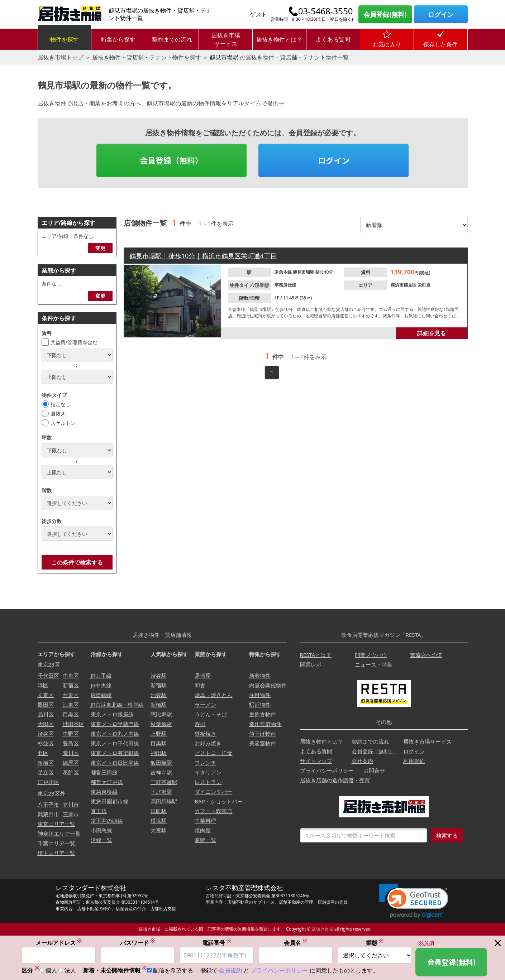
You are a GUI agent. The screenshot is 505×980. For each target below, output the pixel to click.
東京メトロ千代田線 (115, 743)
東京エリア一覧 (56, 824)
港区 (43, 685)
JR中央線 (101, 685)
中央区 (71, 676)
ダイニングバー (213, 792)
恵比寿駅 (161, 714)
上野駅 (159, 734)
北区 (43, 753)
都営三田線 (104, 772)
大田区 (46, 724)
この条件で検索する (77, 562)
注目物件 (260, 695)
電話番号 (217, 943)
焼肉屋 (203, 830)
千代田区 (48, 676)
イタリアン (208, 772)
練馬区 (71, 763)
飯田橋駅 (161, 763)
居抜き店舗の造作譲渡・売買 (335, 780)
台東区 (71, 695)
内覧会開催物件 (268, 685)
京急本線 (284, 272)
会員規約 (230, 971)
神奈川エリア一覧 (59, 834)
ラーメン (205, 705)
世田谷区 (73, 724)
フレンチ (205, 763)
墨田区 (46, 705)
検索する (447, 835)
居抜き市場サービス (226, 39)
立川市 (71, 804)
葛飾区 (71, 772)
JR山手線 (101, 676)
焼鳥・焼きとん (213, 695)
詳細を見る (432, 333)
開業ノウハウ (371, 655)
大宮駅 (159, 830)
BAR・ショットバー (219, 801)
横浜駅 (159, 821)
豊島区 (71, 743)
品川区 (46, 714)
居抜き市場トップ (61, 57)
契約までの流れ (172, 39)
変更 (100, 248)
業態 (375, 943)
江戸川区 (48, 782)
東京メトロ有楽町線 (115, 753)
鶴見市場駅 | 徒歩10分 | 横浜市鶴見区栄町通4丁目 (203, 256)
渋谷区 (46, 734)
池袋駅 (159, 695)
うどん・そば (211, 714)
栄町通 (424, 285)
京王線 (99, 811)
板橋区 (46, 763)
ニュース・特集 (374, 664)
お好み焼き (208, 743)
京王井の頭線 (107, 821)
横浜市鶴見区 (404, 285)
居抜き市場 (323, 929)
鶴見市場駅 (224, 57)
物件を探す (65, 39)
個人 (51, 971)
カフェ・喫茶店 (213, 811)
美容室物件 (263, 743)
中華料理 (205, 821)
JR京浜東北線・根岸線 (117, 705)
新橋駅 (159, 705)
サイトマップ (316, 761)
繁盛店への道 (426, 655)
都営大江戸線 (107, 782)
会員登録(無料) (385, 14)
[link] (414, 901)
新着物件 (260, 676)
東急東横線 (104, 792)
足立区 (46, 772)
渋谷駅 (159, 676)
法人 (70, 971)
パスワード (138, 943)
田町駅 (159, 811)
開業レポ (311, 664)
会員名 (296, 943)
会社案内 (362, 761)
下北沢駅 (161, 792)
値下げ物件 (263, 734)
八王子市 (48, 804)
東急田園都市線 (109, 801)
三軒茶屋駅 (164, 782)
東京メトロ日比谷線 (115, 763)
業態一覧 (205, 840)
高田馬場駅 (164, 801)
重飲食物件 (263, 714)
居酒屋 (203, 676)
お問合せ (374, 770)
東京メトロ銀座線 (112, 714)
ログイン (441, 14)
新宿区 (71, 685)
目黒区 (71, 714)
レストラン (208, 782)
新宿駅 (159, 685)
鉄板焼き (205, 734)
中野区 (71, 734)
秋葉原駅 (161, 724)
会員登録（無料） (171, 160)
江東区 (71, 705)
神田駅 (159, 753)
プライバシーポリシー (327, 770)
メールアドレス (59, 943)
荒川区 (71, 753)
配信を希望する (173, 971)
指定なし (61, 404)
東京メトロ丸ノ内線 (115, 734)
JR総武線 (101, 695)
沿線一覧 (101, 840)
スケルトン (63, 423)
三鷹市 (71, 814)
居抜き (58, 414)
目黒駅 (159, 743)
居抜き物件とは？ (279, 39)
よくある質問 (333, 39)
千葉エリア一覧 (56, 843)
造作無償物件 (265, 724)
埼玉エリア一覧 (56, 853)
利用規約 (414, 761)
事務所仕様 (285, 285)
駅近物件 (260, 705)
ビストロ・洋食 (213, 753)
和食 (200, 685)
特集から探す (118, 39)
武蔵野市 (48, 814)
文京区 (46, 695)
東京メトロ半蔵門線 (115, 724)
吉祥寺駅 (161, 772)
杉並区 (46, 743)
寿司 (200, 724)
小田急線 (101, 830)
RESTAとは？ (316, 655)
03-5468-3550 (326, 11)
